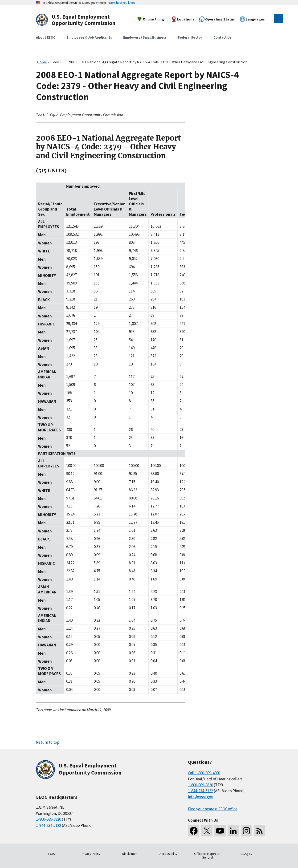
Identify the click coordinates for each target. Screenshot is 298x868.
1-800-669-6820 (49, 819)
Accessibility (168, 854)
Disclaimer (129, 854)
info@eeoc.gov (200, 797)
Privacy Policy (91, 854)
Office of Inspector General (207, 856)
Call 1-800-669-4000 (204, 773)
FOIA (52, 854)
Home (42, 62)
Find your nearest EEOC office (213, 809)
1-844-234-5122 (49, 825)
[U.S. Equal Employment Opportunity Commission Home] (81, 20)
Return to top (48, 742)
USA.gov (246, 854)
